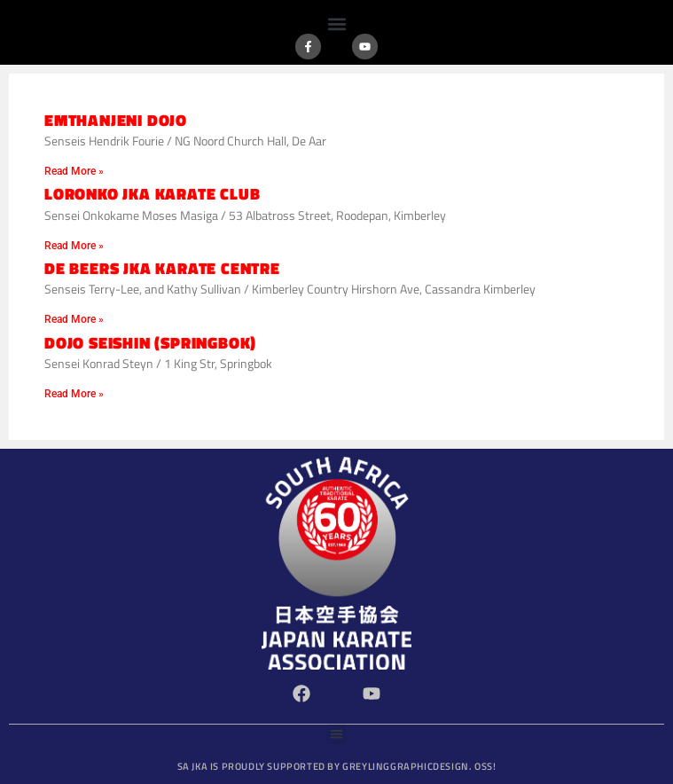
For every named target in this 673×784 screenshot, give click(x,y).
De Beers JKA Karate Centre (162, 268)
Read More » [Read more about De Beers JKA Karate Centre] (74, 319)
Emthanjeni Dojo (116, 120)
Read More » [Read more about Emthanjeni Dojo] (74, 171)
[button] (336, 24)
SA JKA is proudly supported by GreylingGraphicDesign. (337, 766)
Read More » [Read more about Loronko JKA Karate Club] (74, 246)
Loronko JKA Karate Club (152, 194)
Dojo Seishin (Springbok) (150, 343)
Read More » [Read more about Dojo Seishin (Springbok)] (74, 394)
